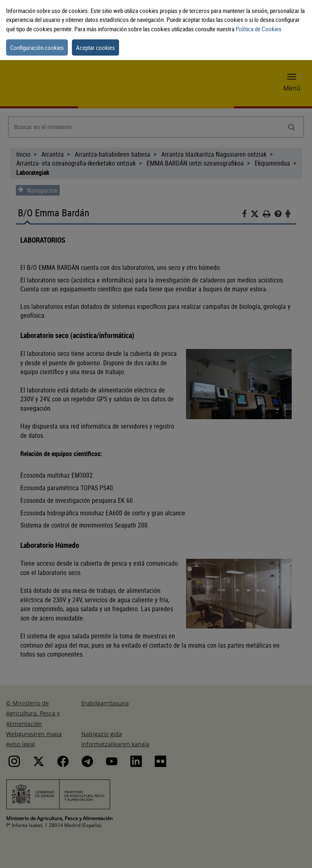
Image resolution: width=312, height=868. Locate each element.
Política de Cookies (259, 29)
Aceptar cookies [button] (95, 47)
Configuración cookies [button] (37, 47)
